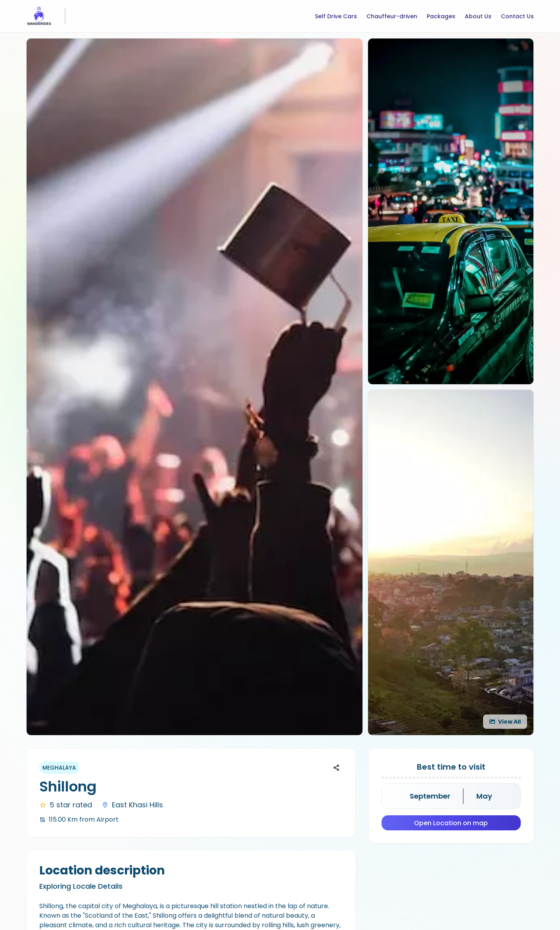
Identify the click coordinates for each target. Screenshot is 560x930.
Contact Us (517, 16)
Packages (441, 16)
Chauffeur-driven (392, 16)
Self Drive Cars (336, 16)
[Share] (336, 768)
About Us (478, 16)
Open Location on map (451, 823)
